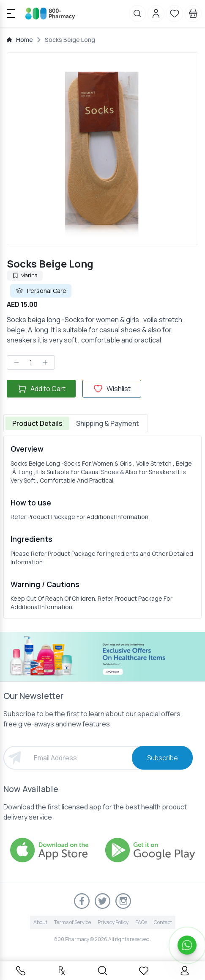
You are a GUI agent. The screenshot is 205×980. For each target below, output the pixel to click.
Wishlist (112, 389)
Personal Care (41, 291)
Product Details (37, 423)
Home (25, 40)
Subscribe (163, 758)
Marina (25, 275)
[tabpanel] (102, 527)
